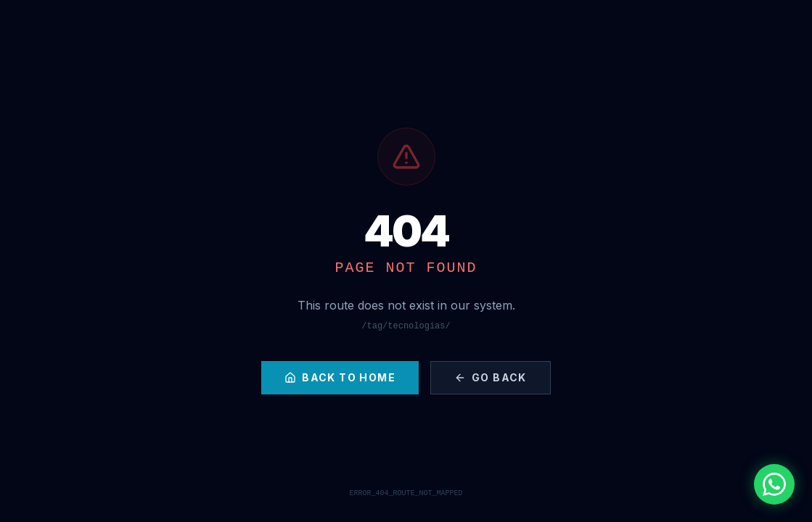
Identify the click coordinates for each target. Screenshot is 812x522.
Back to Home (340, 377)
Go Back (491, 377)
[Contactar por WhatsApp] (774, 484)
